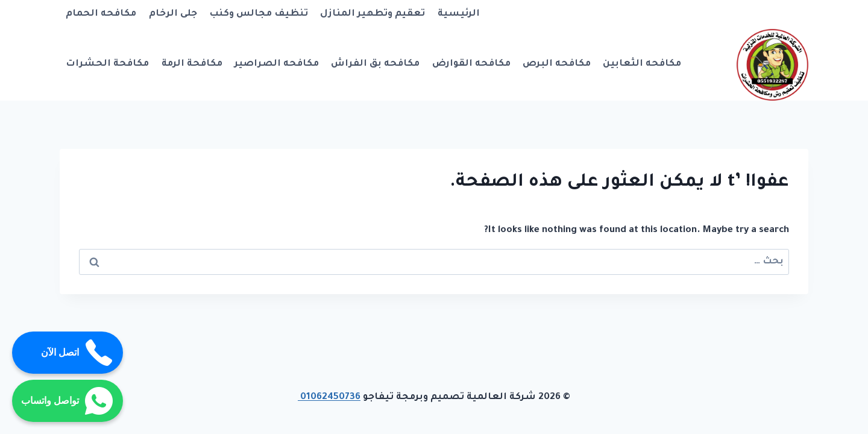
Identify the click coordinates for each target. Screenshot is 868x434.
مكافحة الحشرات (107, 64)
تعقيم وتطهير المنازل (373, 14)
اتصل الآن (77, 353)
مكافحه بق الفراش (375, 64)
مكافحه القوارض (471, 64)
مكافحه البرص (557, 64)
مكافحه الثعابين (642, 64)
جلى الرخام (173, 14)
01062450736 (329, 398)
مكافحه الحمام (101, 14)
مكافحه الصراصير (277, 64)
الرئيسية (459, 14)
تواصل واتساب (68, 401)
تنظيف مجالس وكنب (259, 14)
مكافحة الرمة (192, 64)
